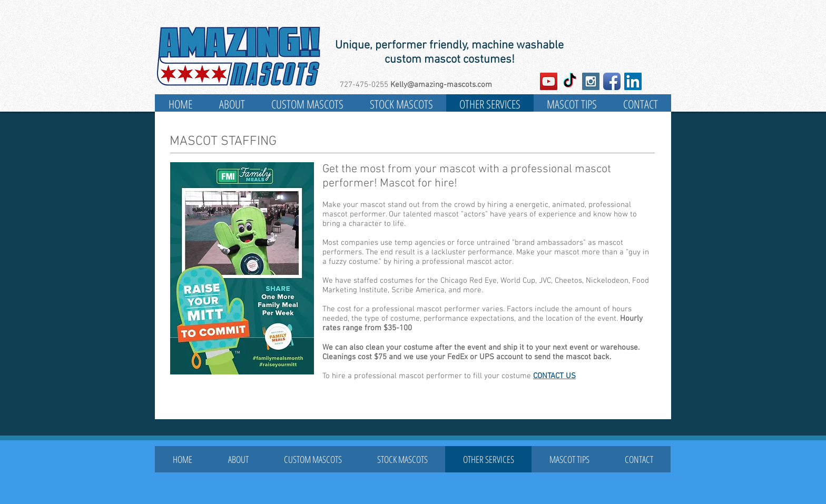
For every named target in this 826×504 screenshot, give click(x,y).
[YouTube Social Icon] (549, 81)
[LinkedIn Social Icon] (633, 81)
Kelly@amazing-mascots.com (441, 85)
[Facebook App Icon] (612, 81)
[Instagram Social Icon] (591, 81)
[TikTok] (570, 81)
